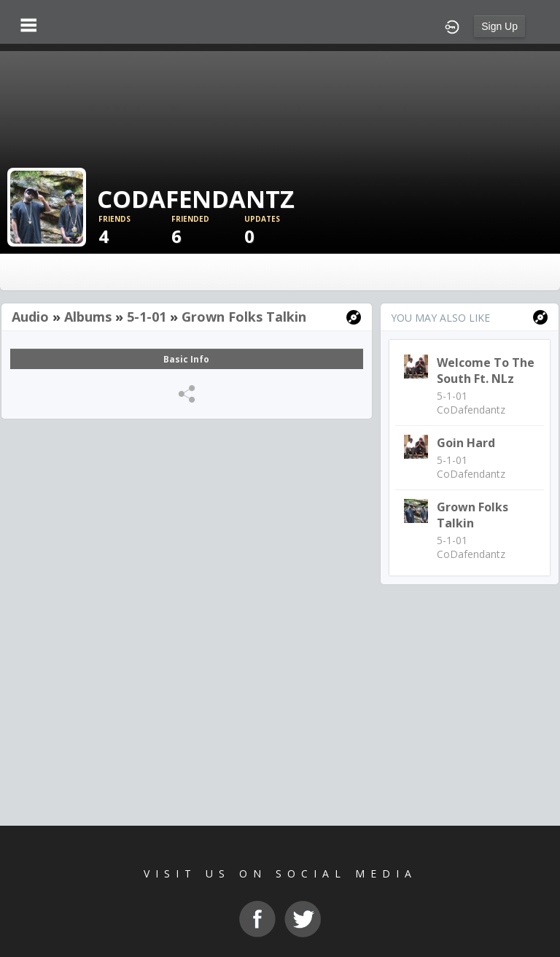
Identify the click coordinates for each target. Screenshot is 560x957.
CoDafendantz (471, 410)
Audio (30, 317)
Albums (88, 317)
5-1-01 (147, 317)
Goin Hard (466, 443)
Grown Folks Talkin (244, 317)
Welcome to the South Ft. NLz (486, 371)
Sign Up (499, 26)
